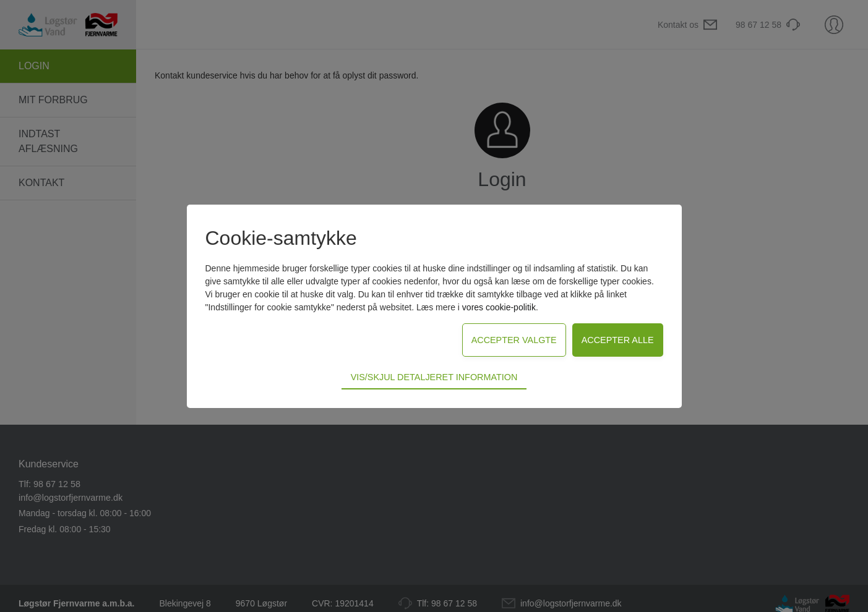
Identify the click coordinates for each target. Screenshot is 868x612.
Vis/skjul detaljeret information (434, 377)
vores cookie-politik (499, 307)
